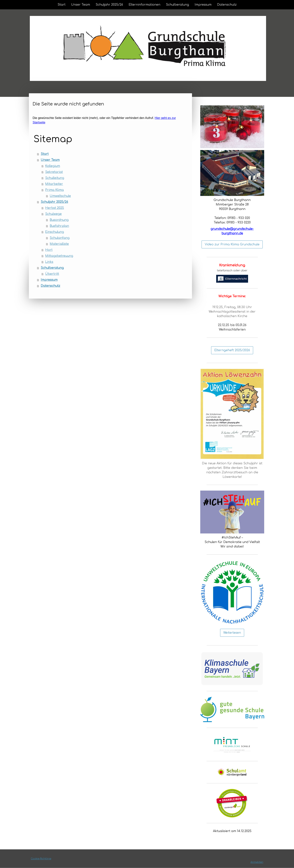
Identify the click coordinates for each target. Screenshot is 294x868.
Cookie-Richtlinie (41, 859)
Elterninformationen (144, 5)
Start (61, 5)
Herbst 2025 (55, 208)
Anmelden (257, 862)
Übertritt (52, 274)
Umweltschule (60, 196)
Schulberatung (177, 5)
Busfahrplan (59, 226)
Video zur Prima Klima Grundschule (232, 244)
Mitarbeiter (54, 184)
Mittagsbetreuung (59, 256)
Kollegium (53, 166)
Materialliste (59, 244)
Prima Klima (54, 190)
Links (49, 262)
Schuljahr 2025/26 (109, 5)
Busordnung (59, 220)
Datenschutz (227, 5)
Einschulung (55, 232)
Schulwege (53, 214)
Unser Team (81, 5)
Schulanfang (60, 238)
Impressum (203, 5)
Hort (49, 250)
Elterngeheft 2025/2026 (232, 350)
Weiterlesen (232, 633)
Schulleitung (55, 178)
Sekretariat (54, 172)
